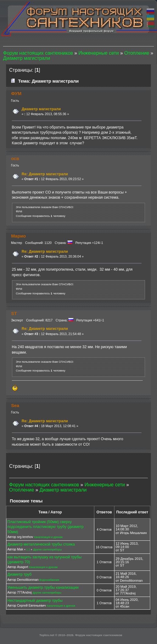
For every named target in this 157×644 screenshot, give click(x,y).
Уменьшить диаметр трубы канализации (43, 587)
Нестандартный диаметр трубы (35, 601)
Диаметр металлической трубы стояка (41, 544)
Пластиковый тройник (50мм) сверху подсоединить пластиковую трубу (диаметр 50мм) (45, 527)
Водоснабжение (49, 580)
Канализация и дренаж (48, 537)
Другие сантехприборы (47, 550)
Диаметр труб (19, 574)
